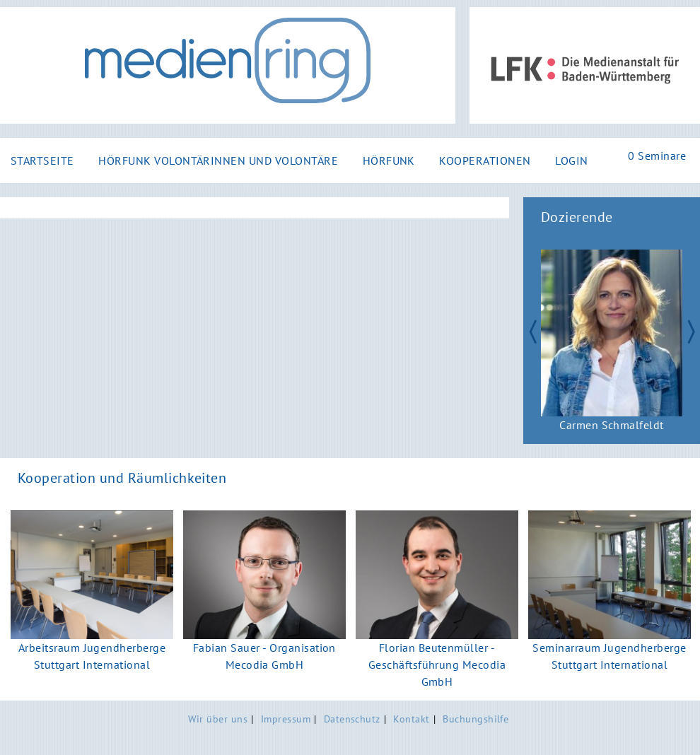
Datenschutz (352, 719)
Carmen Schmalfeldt (612, 425)
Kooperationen (485, 160)
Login (571, 160)
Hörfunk (389, 160)
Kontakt (411, 719)
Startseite (42, 160)
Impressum (286, 719)
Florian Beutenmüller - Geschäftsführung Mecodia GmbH (437, 665)
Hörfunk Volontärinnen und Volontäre (218, 160)
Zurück (526, 330)
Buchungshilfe (476, 719)
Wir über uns (218, 719)
